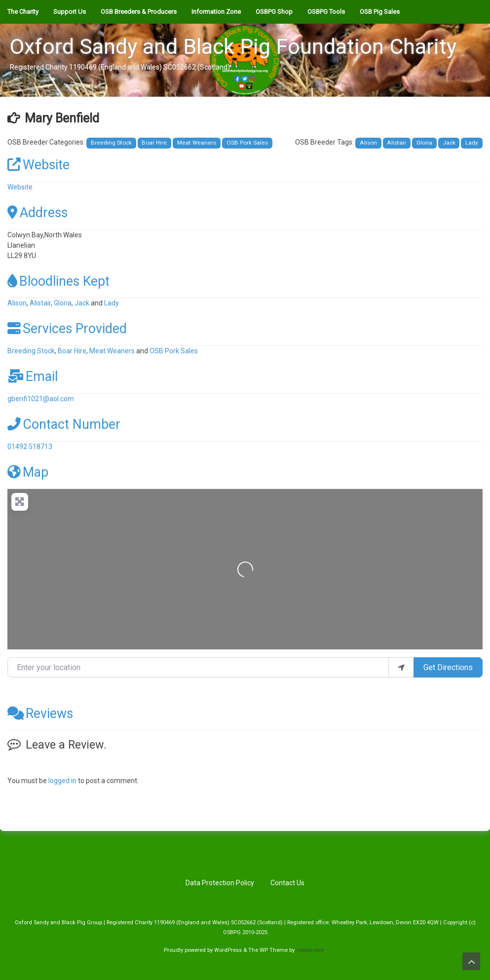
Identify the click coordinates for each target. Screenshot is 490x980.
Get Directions (448, 667)
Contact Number (64, 424)
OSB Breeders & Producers (139, 12)
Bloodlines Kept (58, 281)
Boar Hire (154, 143)
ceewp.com (310, 950)
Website (38, 165)
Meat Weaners (197, 143)
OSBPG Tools (326, 12)
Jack (449, 143)
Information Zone (216, 12)
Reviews (40, 714)
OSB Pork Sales (247, 143)
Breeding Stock (111, 143)
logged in (62, 781)
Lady (472, 143)
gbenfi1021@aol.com (41, 399)
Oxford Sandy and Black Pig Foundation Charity (233, 46)
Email (33, 377)
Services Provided (67, 329)
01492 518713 (30, 447)
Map (28, 472)
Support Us (70, 12)
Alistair (396, 143)
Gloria (424, 143)
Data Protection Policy (220, 883)
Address (38, 213)
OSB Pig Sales (380, 12)
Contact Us (287, 883)
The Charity (23, 12)
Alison (368, 143)
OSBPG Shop (274, 12)
